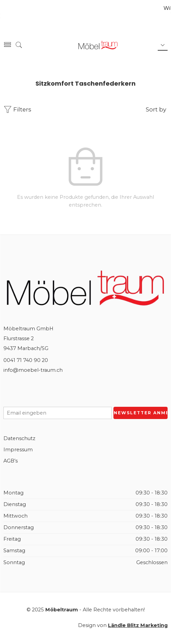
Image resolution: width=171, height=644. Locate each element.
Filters (17, 110)
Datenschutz (19, 438)
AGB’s (11, 461)
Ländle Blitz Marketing (138, 625)
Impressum (18, 450)
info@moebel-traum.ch (33, 370)
